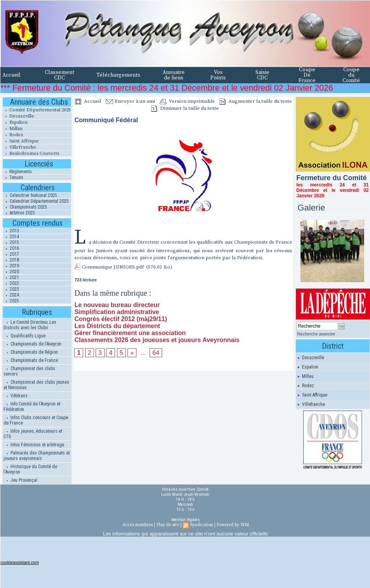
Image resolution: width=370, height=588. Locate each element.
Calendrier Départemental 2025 (36, 201)
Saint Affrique (21, 141)
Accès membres (138, 525)
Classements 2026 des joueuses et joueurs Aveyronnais (157, 340)
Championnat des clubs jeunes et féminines (36, 385)
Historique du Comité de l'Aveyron (30, 469)
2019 (11, 266)
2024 (11, 295)
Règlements (17, 172)
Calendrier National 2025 (30, 195)
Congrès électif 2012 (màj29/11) (120, 319)
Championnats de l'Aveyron (32, 344)
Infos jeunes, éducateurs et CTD (33, 434)
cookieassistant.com (20, 562)
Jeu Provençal (20, 480)
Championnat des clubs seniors (29, 371)
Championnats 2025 (25, 207)
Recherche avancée (316, 334)
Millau (12, 129)
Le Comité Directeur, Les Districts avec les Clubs (30, 325)
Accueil (11, 75)
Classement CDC (59, 75)
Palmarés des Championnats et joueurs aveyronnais (37, 456)
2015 (11, 242)
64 (156, 353)
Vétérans (16, 396)
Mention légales (186, 520)
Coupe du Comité (351, 75)
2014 (11, 237)
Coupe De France (307, 75)
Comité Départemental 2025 (37, 110)
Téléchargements (118, 75)
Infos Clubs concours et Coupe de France (36, 420)
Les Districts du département (117, 326)
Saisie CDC (262, 75)
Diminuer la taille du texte (185, 108)
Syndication (202, 525)
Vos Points (218, 75)
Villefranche (19, 147)
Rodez (13, 135)
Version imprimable (187, 101)
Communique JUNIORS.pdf (113, 267)
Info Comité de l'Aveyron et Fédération (32, 407)
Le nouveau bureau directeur (117, 305)
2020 (11, 272)
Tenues (13, 177)
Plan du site (168, 525)
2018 (11, 260)
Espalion (15, 122)
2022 (11, 283)
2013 (11, 231)
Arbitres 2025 (19, 213)
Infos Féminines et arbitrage (34, 445)
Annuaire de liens (174, 75)
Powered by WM (233, 525)
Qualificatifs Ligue (24, 336)
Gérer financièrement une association (130, 333)
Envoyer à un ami (130, 101)
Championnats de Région (31, 352)
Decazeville (18, 116)
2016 (11, 248)
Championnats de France (31, 360)
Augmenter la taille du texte (256, 101)
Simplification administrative (117, 312)
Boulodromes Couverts (31, 154)
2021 (11, 277)
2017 (11, 254)
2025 (11, 301)
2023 (11, 289)
